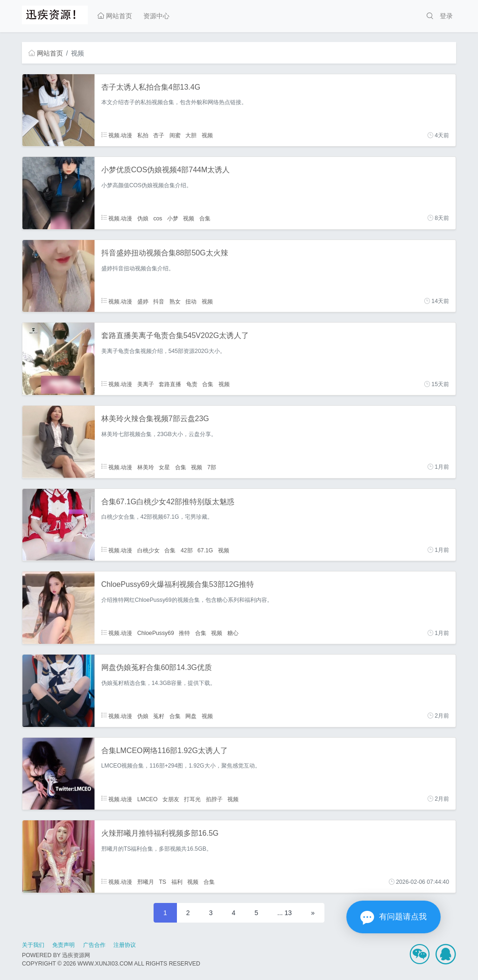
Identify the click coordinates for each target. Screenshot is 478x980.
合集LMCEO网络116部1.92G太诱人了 (165, 751)
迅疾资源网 (76, 955)
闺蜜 (175, 135)
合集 (205, 218)
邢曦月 (146, 882)
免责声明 (63, 945)
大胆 (191, 135)
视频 (207, 135)
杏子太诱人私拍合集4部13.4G (151, 87)
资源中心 (156, 16)
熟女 (175, 301)
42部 (187, 550)
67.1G (205, 550)
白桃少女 (148, 550)
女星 (164, 467)
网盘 (191, 716)
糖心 (233, 633)
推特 (184, 633)
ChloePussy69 (156, 633)
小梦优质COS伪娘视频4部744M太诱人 (166, 170)
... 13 (285, 913)
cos (158, 218)
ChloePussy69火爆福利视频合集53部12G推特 (178, 584)
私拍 (143, 135)
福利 (177, 882)
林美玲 (146, 467)
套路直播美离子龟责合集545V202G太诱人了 (175, 335)
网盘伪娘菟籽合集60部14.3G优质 (157, 667)
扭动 (191, 301)
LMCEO (148, 799)
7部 (212, 467)
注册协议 (125, 945)
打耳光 (192, 799)
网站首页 (115, 16)
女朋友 (171, 799)
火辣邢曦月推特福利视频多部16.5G (160, 833)
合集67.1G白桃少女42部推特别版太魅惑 (168, 502)
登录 (446, 16)
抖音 (159, 301)
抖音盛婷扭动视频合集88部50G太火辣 (165, 253)
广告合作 (94, 945)
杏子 (159, 135)
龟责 (192, 384)
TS (162, 882)
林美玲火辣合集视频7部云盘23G (155, 419)
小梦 (173, 218)
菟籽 (159, 716)
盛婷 (143, 301)
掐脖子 (214, 799)
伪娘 (143, 218)
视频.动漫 (117, 135)
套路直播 (170, 384)
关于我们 (33, 945)
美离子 (146, 384)
